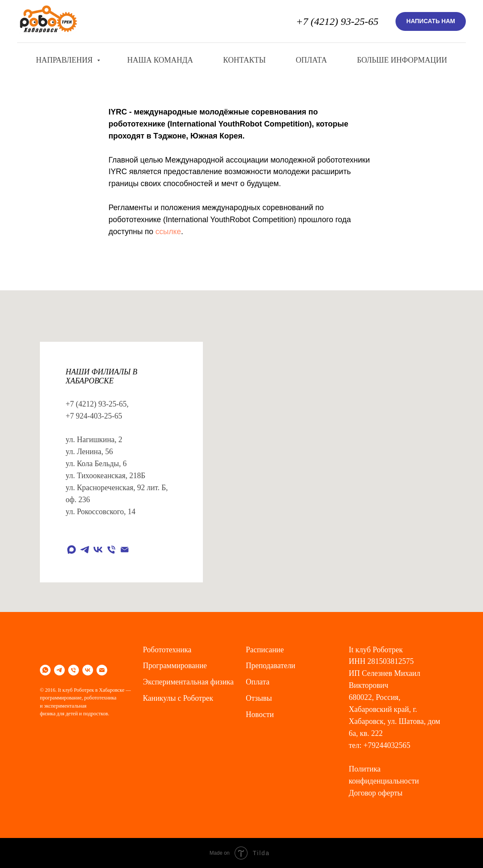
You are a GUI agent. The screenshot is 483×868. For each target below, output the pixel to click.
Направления (65, 60)
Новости (260, 714)
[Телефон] (111, 550)
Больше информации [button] (402, 60)
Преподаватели (271, 666)
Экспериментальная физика (188, 682)
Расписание (265, 650)
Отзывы (259, 698)
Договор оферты (376, 793)
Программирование (175, 666)
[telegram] (85, 550)
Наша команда (160, 60)
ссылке (168, 232)
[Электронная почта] (125, 550)
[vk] (98, 550)
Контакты (244, 60)
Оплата (311, 60)
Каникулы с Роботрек (178, 698)
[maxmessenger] (71, 550)
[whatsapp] (45, 670)
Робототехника (167, 650)
